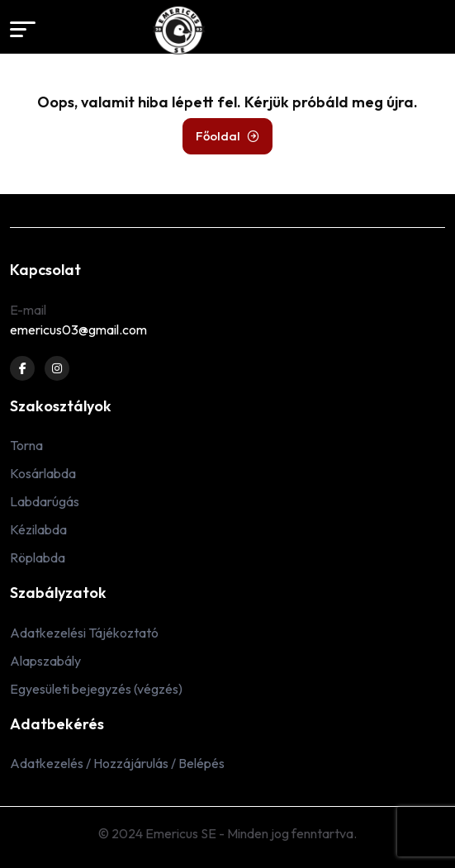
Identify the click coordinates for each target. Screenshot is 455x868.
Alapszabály (45, 661)
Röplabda (38, 557)
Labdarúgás (45, 501)
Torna (26, 445)
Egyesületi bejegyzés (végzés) (96, 689)
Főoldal (227, 136)
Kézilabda (38, 529)
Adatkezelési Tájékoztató (84, 633)
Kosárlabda (43, 473)
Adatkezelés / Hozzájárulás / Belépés (117, 763)
